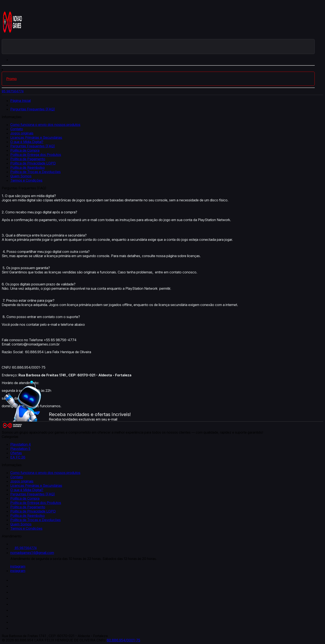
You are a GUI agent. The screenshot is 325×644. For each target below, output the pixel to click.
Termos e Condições (26, 180)
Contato (17, 129)
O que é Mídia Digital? (27, 142)
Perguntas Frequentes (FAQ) (33, 109)
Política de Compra (25, 150)
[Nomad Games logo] (12, 37)
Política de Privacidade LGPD (33, 163)
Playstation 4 (21, 444)
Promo (11, 79)
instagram (18, 566)
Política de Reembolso (28, 167)
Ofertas (16, 453)
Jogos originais (22, 133)
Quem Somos (21, 176)
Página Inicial (20, 101)
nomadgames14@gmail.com (32, 553)
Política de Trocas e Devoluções (35, 172)
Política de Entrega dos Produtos (36, 155)
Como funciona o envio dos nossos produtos (45, 125)
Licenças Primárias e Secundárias (36, 137)
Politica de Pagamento (28, 159)
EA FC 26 (18, 457)
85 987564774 (13, 91)
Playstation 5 (20, 449)
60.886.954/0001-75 (123, 640)
